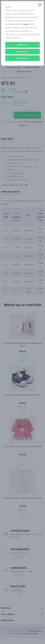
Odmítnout (23, 58)
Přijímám (23, 45)
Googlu (26, 24)
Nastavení (22, 52)
